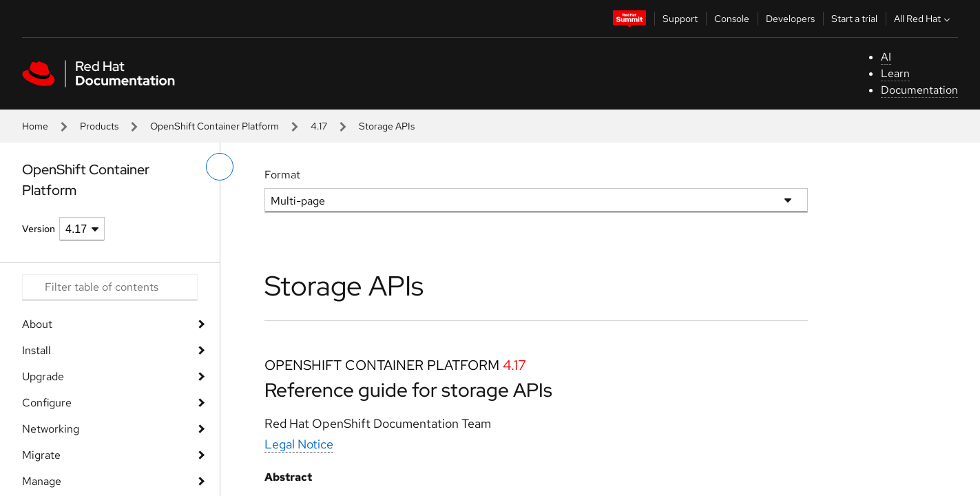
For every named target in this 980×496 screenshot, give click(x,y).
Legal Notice (299, 444)
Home (35, 126)
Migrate (41, 455)
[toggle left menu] (220, 167)
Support (680, 19)
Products (99, 126)
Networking (51, 429)
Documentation (919, 90)
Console (732, 19)
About (37, 324)
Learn (895, 73)
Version (39, 229)
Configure (47, 403)
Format (282, 175)
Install (37, 350)
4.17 (319, 126)
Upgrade (43, 376)
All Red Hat (924, 19)
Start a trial (854, 19)
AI (886, 57)
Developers (790, 19)
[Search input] (110, 287)
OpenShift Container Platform (215, 126)
